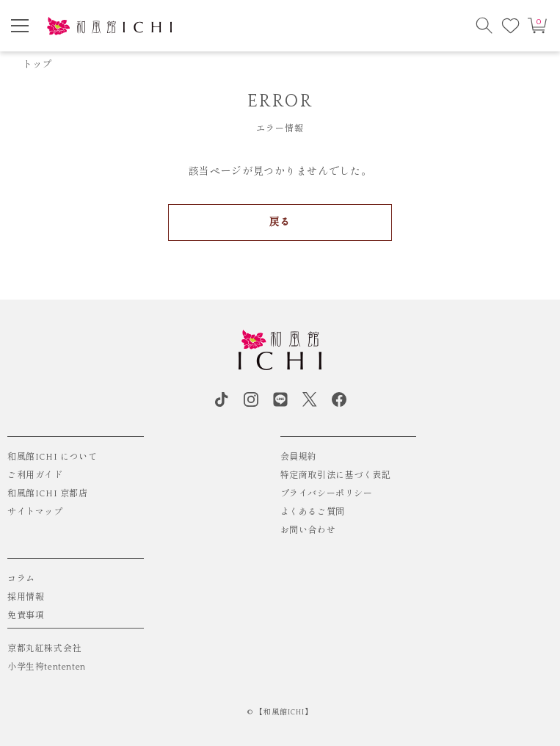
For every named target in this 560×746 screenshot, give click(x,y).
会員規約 (299, 457)
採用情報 (26, 597)
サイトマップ (35, 512)
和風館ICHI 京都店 (48, 494)
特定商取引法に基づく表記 (336, 475)
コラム (21, 579)
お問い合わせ (308, 530)
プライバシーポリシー (327, 494)
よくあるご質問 (313, 512)
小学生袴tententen (47, 667)
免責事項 (26, 616)
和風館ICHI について (52, 457)
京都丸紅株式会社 (44, 649)
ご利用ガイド (35, 475)
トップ (37, 65)
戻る (280, 222)
